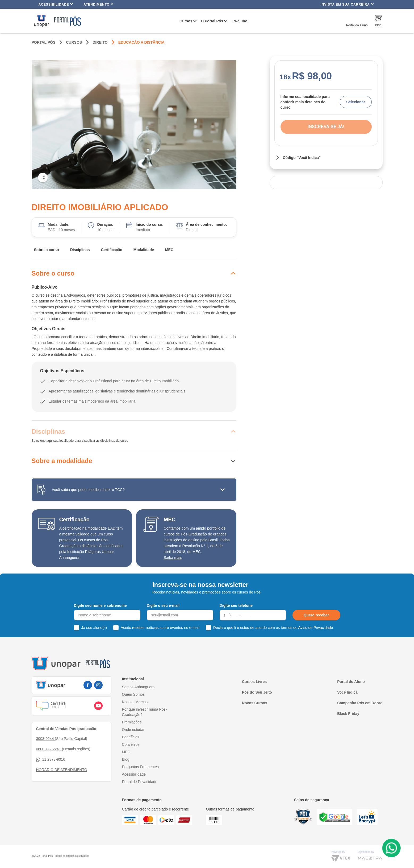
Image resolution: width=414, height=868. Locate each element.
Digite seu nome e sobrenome (100, 605)
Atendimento (99, 4)
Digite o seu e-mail (163, 605)
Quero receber (316, 615)
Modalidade (144, 250)
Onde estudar (133, 730)
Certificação (112, 250)
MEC (169, 250)
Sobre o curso (47, 250)
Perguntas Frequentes (141, 767)
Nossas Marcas (135, 702)
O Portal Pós (212, 21)
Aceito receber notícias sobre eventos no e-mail (160, 628)
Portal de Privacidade (140, 782)
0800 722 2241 (49, 749)
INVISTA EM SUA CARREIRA (347, 4)
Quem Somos (133, 694)
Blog (126, 759)
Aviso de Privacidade (316, 628)
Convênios (131, 744)
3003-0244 (46, 739)
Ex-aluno (239, 21)
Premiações (132, 722)
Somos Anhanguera (138, 687)
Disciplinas (80, 250)
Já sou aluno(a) (94, 628)
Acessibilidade (56, 4)
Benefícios (131, 737)
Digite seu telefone (236, 605)
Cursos (186, 21)
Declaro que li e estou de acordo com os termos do (273, 628)
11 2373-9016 (51, 759)
